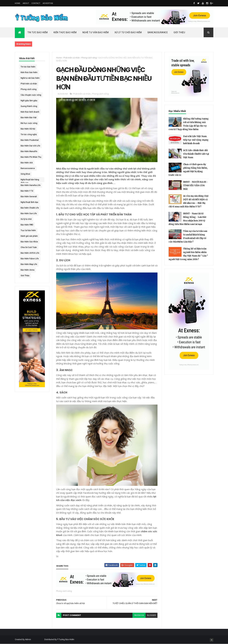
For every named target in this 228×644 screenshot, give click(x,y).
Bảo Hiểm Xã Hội (28, 129)
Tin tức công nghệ (29, 134)
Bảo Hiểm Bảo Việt (29, 118)
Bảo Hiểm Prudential (30, 140)
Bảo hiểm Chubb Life (30, 208)
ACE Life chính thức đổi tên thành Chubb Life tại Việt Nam (196, 154)
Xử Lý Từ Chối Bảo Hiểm (128, 32)
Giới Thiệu (179, 32)
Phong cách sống (29, 89)
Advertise (48, 3)
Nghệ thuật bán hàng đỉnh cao (30, 180)
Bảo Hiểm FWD (27, 225)
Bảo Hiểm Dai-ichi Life (30, 146)
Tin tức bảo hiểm (28, 67)
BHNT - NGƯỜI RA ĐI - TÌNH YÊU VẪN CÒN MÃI (195, 186)
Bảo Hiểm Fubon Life (30, 259)
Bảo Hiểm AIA (27, 163)
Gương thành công (29, 106)
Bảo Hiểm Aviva (28, 270)
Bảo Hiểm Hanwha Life (31, 185)
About (26, 3)
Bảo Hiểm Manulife (29, 151)
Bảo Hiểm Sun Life (29, 213)
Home (18, 3)
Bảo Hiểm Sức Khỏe (29, 242)
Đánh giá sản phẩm (29, 236)
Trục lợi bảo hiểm (28, 230)
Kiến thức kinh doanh (30, 112)
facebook (139, 615)
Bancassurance (158, 32)
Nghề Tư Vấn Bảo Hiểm (96, 32)
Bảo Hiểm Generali (29, 197)
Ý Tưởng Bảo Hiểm (66, 639)
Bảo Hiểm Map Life (29, 264)
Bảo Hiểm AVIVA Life (30, 253)
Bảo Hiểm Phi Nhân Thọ (31, 157)
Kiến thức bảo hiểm (29, 72)
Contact (36, 3)
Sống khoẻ (25, 174)
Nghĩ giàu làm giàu (29, 101)
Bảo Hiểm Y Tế (27, 191)
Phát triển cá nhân (29, 84)
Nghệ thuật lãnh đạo (29, 202)
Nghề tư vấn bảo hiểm (30, 78)
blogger (152, 615)
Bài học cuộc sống (29, 123)
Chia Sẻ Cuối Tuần (29, 247)
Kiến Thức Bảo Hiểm (65, 32)
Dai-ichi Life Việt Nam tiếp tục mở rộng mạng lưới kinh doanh (196, 140)
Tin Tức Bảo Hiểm (38, 32)
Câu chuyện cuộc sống (31, 95)
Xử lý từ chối (26, 219)
